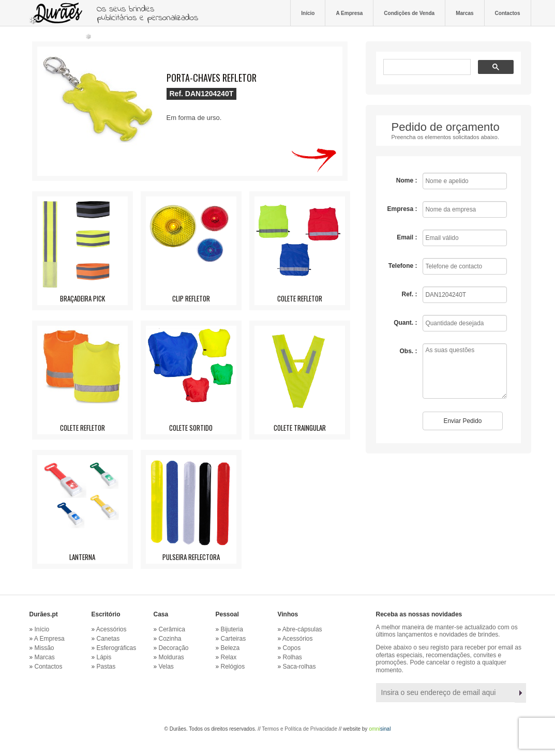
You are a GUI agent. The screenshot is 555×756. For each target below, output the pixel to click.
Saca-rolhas (299, 667)
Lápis (104, 657)
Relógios (233, 667)
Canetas (108, 639)
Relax (229, 657)
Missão (44, 648)
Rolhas (292, 657)
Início (308, 13)
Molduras (171, 657)
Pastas (106, 667)
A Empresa (349, 13)
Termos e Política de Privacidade (299, 729)
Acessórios (111, 629)
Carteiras (234, 639)
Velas (166, 667)
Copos (292, 648)
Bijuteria (232, 629)
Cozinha (170, 639)
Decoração (174, 648)
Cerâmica (172, 629)
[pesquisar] (426, 68)
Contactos (508, 13)
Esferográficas (117, 648)
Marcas (464, 13)
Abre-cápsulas (302, 629)
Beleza (230, 648)
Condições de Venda (409, 13)
